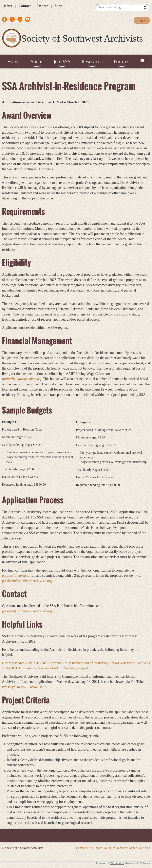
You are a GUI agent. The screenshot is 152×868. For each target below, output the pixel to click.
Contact (25, 6)
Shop (58, 6)
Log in (142, 20)
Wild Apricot (117, 863)
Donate (43, 6)
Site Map (145, 848)
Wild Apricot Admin (125, 848)
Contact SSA (84, 848)
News (8, 6)
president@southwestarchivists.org (27, 611)
